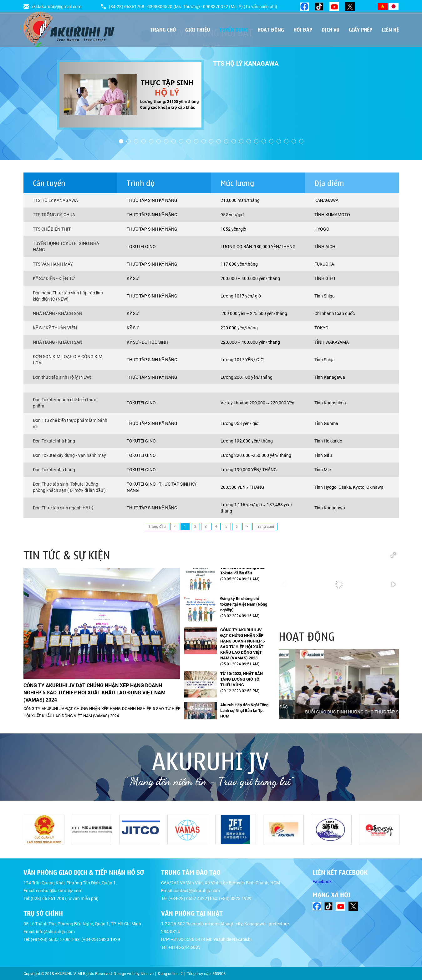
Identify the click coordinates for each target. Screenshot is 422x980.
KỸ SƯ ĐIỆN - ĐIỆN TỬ (54, 278)
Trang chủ (163, 29)
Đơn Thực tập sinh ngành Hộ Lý (63, 508)
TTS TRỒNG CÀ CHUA (54, 215)
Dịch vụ (330, 29)
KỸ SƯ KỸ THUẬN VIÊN (55, 328)
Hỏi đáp (303, 29)
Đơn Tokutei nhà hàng (54, 441)
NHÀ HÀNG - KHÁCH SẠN (58, 313)
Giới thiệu (198, 29)
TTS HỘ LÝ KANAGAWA (55, 200)
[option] (211, 95)
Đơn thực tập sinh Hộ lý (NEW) (62, 377)
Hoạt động (271, 29)
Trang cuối (265, 527)
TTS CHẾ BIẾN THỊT (52, 229)
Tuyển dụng (234, 29)
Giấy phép (361, 29)
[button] (393, 555)
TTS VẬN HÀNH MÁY (53, 264)
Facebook (322, 882)
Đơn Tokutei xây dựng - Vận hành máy (69, 455)
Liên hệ (390, 29)
